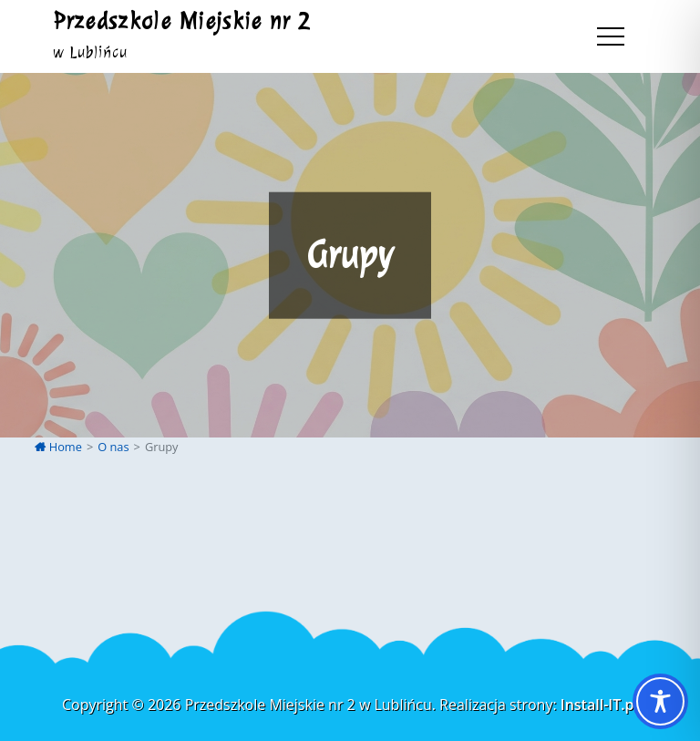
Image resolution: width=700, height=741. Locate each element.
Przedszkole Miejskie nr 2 (182, 21)
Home (58, 447)
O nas (113, 447)
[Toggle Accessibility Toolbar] (660, 701)
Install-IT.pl (599, 705)
